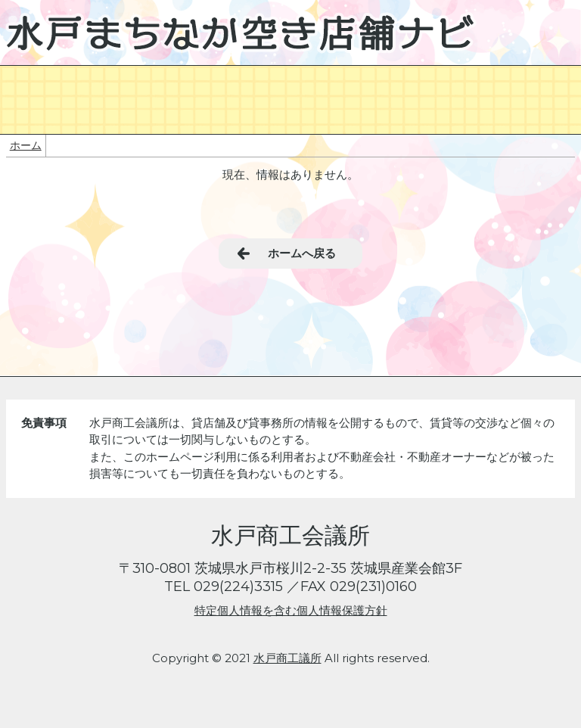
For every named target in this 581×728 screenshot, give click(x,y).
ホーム (26, 145)
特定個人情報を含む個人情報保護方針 (291, 610)
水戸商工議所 (287, 658)
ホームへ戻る (302, 253)
